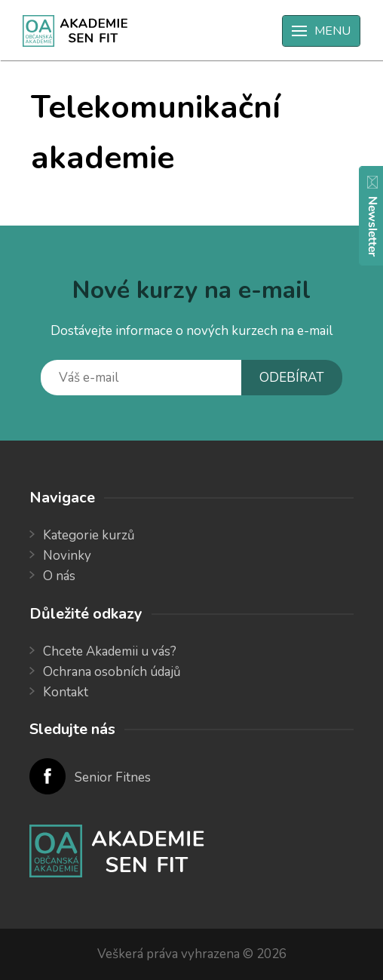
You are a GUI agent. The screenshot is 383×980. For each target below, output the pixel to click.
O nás (59, 576)
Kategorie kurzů (89, 535)
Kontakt (66, 692)
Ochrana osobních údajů (112, 672)
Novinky (67, 556)
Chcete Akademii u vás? (110, 651)
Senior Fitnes (113, 777)
